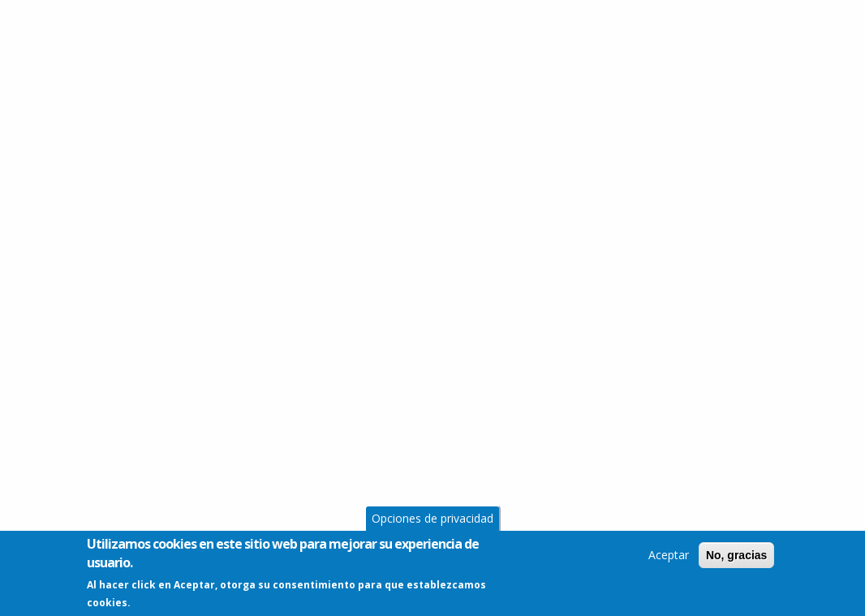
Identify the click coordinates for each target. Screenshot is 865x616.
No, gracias (736, 558)
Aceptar (669, 558)
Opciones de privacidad (432, 521)
